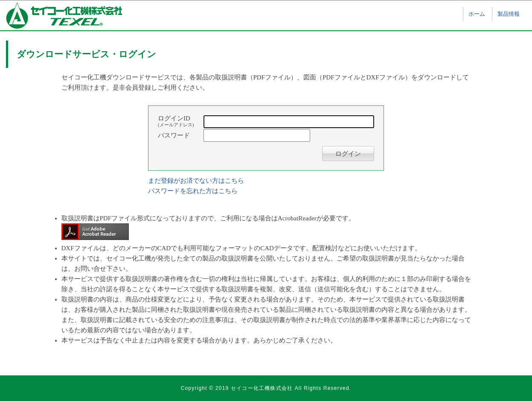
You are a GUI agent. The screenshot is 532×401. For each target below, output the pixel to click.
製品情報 (509, 14)
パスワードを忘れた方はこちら (193, 191)
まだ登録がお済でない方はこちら (196, 181)
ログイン (348, 154)
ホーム (477, 14)
